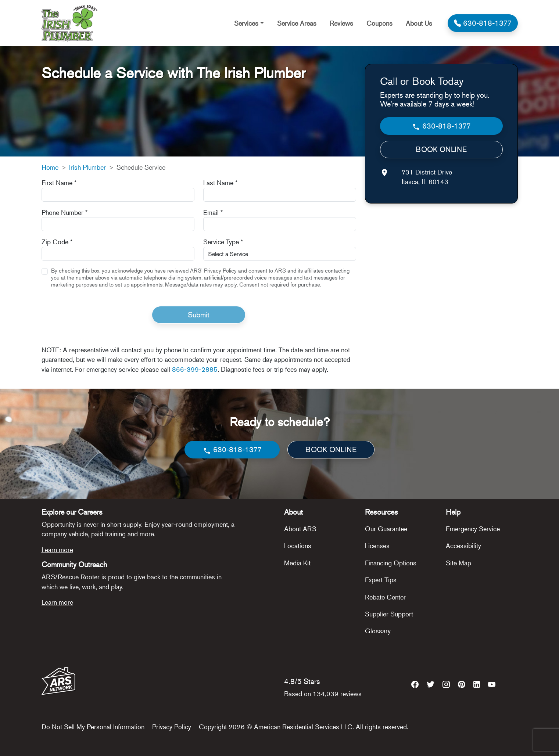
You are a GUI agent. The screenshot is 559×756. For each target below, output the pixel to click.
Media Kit (297, 563)
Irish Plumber (87, 167)
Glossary (378, 631)
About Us (419, 23)
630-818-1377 (441, 126)
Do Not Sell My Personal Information (93, 727)
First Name (59, 183)
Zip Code (57, 242)
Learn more (57, 550)
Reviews (341, 23)
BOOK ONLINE (441, 149)
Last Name (220, 183)
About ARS (300, 529)
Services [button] (246, 23)
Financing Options (391, 563)
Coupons (379, 23)
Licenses (377, 546)
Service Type (223, 242)
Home (50, 167)
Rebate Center (385, 597)
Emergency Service (473, 529)
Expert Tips (381, 580)
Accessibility (463, 546)
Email (213, 212)
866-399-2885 (195, 369)
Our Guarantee (386, 529)
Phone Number (64, 212)
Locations (298, 546)
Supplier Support (389, 614)
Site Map (458, 563)
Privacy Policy (172, 727)
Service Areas (297, 23)
